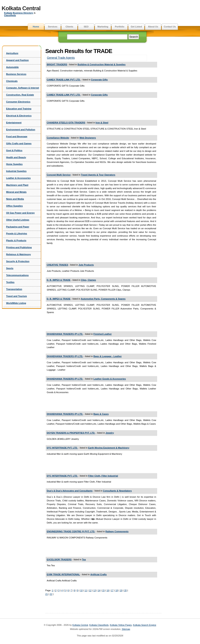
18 (117, 590)
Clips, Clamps (88, 280)
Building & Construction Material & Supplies (102, 64)
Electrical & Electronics (19, 116)
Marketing (103, 27)
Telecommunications (17, 275)
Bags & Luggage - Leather (108, 356)
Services (53, 27)
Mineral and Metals (16, 192)
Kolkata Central (21, 8)
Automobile (12, 67)
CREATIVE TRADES (57, 265)
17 (112, 590)
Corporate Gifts (99, 80)
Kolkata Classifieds (99, 625)
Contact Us (170, 27)
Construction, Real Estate (20, 95)
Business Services (16, 74)
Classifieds (10, 15)
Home (36, 27)
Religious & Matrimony (18, 254)
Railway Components (117, 531)
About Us (153, 27)
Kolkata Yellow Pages (121, 625)
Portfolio (120, 27)
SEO (86, 27)
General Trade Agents (61, 58)
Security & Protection (18, 261)
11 (86, 590)
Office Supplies (14, 206)
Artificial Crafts (99, 574)
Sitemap (126, 629)
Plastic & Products (16, 240)
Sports (10, 268)
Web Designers (88, 138)
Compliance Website (58, 138)
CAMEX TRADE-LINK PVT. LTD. (64, 80)
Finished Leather (103, 334)
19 (121, 590)
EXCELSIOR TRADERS (59, 559)
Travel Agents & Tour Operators (98, 175)
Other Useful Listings (18, 220)
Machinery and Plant (17, 185)
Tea (84, 559)
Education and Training (19, 109)
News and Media (15, 199)
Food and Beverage (17, 136)
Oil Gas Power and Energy (20, 213)
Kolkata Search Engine (144, 625)
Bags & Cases (101, 414)
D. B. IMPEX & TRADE (59, 280)
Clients (69, 27)
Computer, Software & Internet (23, 88)
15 (103, 590)
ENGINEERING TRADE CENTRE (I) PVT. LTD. (71, 531)
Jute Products (86, 265)
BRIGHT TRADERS (57, 64)
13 (94, 590)
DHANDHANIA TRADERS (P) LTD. (65, 334)
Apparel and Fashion (17, 60)
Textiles (10, 282)
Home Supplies (14, 164)
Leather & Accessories (18, 178)
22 (51, 594)
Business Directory (23, 13)
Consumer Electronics (18, 102)
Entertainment (14, 123)
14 (99, 590)
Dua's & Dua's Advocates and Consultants (70, 491)
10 (81, 590)
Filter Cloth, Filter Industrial (103, 476)
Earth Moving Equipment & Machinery (109, 448)
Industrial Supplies (16, 171)
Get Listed (136, 27)
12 (90, 590)
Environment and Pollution (21, 130)
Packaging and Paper (18, 227)
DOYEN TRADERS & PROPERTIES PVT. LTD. (71, 433)
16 (108, 590)
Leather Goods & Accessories (110, 379)
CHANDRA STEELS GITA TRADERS (66, 123)
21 (47, 594)
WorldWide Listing (16, 303)
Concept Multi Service (59, 175)
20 (125, 590)
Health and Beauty (16, 157)
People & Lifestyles (17, 233)
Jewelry (110, 433)
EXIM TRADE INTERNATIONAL (63, 574)
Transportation (14, 289)
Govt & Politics (14, 150)
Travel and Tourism (17, 296)
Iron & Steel (102, 123)
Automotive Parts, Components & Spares (103, 299)
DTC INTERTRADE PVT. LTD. (62, 448)
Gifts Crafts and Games (19, 143)
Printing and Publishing (19, 247)
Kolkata (8, 13)
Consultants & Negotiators (117, 491)
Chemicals (12, 81)
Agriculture (12, 53)
